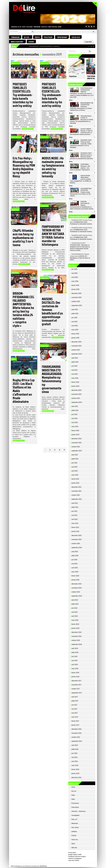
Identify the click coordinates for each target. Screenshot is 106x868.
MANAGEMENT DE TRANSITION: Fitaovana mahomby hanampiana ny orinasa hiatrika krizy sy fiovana (82, 107)
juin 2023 (74, 415)
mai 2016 (74, 758)
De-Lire (74, 792)
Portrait (74, 836)
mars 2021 (75, 524)
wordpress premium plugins (77, 857)
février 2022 (75, 480)
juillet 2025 (75, 314)
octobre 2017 (76, 690)
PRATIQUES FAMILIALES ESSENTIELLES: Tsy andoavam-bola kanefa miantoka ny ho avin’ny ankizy (23, 96)
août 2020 (75, 552)
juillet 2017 (75, 702)
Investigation (53, 27)
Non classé (75, 828)
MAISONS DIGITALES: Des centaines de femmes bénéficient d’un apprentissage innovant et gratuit (52, 312)
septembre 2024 (77, 355)
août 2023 (75, 407)
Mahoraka (75, 824)
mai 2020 (74, 565)
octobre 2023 (76, 399)
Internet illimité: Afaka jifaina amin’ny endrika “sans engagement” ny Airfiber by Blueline (81, 180)
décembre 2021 (77, 488)
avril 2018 (75, 665)
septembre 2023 (77, 403)
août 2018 (75, 649)
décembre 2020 (77, 536)
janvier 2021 (75, 532)
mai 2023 (74, 419)
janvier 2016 (75, 774)
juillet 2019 (75, 605)
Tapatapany (37, 27)
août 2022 (75, 456)
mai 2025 (74, 323)
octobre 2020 (76, 544)
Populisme (73, 77)
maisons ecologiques (75, 859)
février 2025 (75, 335)
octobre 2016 (76, 738)
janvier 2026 (75, 290)
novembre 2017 (77, 686)
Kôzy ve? (74, 820)
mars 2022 (75, 476)
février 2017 (75, 722)
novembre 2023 (77, 395)
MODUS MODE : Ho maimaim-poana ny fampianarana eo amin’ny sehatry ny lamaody (53, 168)
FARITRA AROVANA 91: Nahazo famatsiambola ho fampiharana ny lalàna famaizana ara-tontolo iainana (82, 206)
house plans (72, 853)
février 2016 (75, 770)
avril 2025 (75, 327)
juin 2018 (74, 657)
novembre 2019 (77, 589)
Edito (24, 27)
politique (30, 27)
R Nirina (27, 67)
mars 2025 (75, 331)
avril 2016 (75, 762)
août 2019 (75, 601)
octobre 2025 (76, 302)
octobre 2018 (76, 641)
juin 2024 (74, 367)
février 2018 (75, 674)
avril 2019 (75, 617)
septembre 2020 (77, 548)
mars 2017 (75, 718)
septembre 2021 (77, 500)
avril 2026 (75, 278)
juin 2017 (74, 706)
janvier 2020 (75, 581)
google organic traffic (75, 855)
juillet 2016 (75, 750)
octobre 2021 (76, 496)
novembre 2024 (77, 347)
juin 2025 (74, 318)
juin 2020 (74, 561)
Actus (20, 27)
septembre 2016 (77, 742)
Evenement (75, 804)
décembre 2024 (77, 343)
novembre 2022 (77, 444)
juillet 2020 (75, 557)
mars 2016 (75, 766)
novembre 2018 (77, 637)
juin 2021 (74, 512)
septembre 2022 (77, 452)
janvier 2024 (75, 387)
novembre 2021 (77, 492)
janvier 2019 (75, 629)
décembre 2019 (77, 585)
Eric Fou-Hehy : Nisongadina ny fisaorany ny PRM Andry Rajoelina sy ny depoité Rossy (24, 168)
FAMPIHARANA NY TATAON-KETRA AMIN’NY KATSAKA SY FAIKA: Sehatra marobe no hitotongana (53, 236)
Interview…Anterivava (79, 812)
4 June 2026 (90, 42)
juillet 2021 (75, 508)
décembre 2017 (77, 682)
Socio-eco (44, 27)
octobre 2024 (76, 351)
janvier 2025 (75, 339)
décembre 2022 (77, 440)
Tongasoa (14, 27)
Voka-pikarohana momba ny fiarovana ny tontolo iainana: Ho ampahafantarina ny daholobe (82, 120)
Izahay (60, 27)
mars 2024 (75, 379)
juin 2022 (74, 464)
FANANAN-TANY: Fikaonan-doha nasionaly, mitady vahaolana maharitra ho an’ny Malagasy (81, 145)
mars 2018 (75, 669)
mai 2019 (74, 613)
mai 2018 (74, 661)
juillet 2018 (75, 653)
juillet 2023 (75, 411)
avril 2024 (75, 375)
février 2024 (75, 383)
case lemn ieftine (74, 861)
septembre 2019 (77, 597)
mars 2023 (75, 427)
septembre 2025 (77, 306)
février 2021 (75, 528)
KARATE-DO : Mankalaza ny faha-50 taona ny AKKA (80, 259)
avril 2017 (75, 714)
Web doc (74, 849)
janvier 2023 (75, 435)
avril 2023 (75, 423)
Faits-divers (16, 138)
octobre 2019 (76, 593)
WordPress (43, 867)
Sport (14, 360)
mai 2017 (74, 710)
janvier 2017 (75, 726)
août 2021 (75, 504)
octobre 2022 (76, 448)
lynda (56, 141)
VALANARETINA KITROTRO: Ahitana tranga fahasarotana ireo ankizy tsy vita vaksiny (81, 193)
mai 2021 (74, 516)
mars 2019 (75, 621)
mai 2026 (74, 274)
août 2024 (75, 359)
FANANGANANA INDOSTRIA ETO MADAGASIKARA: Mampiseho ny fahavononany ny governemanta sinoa (52, 380)
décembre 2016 (77, 730)
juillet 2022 (75, 460)
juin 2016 (74, 754)
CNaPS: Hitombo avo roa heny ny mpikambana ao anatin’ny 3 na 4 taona (23, 238)
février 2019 (75, 625)
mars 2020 (75, 573)
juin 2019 (74, 609)
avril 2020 (75, 569)
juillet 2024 (75, 363)
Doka (73, 796)
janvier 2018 (75, 678)
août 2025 (75, 310)
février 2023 (75, 431)
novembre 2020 (77, 540)
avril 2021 (75, 520)
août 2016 (75, 746)
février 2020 (75, 577)
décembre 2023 (77, 391)
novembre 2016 (77, 734)
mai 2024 (74, 371)
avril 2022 (75, 472)
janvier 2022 (75, 484)
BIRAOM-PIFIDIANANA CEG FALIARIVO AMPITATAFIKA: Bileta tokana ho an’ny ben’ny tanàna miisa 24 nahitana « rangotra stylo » (23, 310)
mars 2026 (75, 282)
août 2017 (75, 698)
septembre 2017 (77, 694)
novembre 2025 (77, 298)
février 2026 (75, 286)
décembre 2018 (77, 633)
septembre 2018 (77, 645)
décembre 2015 (77, 778)
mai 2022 (74, 468)
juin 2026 (74, 270)
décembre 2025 (77, 294)
